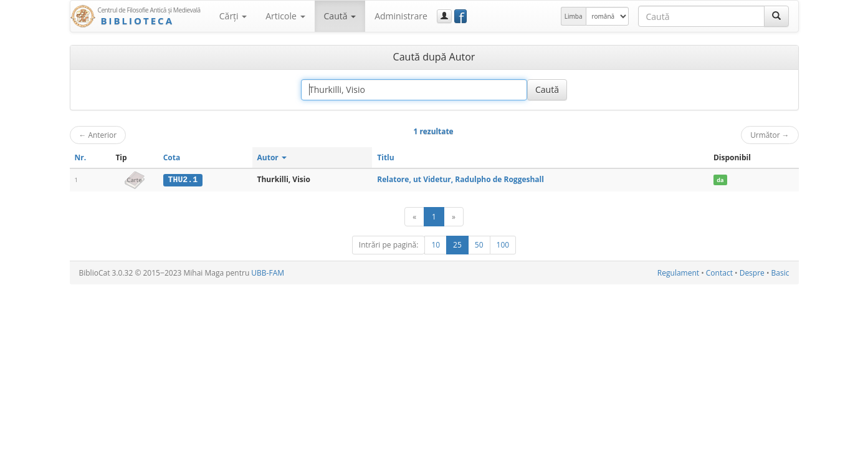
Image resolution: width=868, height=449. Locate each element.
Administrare (401, 16)
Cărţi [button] (233, 16)
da (720, 180)
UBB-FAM (268, 273)
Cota (172, 157)
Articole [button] (285, 16)
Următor (770, 135)
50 (479, 245)
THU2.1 (183, 180)
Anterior (98, 135)
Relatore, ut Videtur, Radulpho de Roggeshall (460, 179)
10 (436, 245)
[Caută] (776, 16)
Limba (574, 16)
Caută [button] (340, 16)
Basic (780, 273)
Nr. (81, 157)
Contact (719, 273)
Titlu (385, 157)
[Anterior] (414, 217)
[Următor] (454, 217)
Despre (752, 273)
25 (457, 245)
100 (503, 245)
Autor (272, 157)
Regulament (678, 273)
